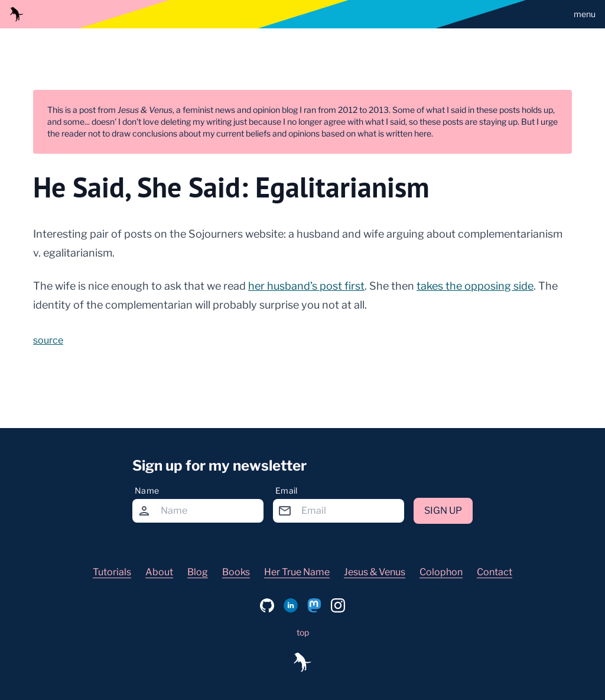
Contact (495, 572)
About (159, 572)
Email (287, 490)
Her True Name (297, 572)
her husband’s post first (306, 286)
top (303, 632)
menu (585, 14)
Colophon (441, 572)
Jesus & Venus (375, 572)
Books (236, 572)
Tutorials (112, 572)
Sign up (443, 511)
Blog (198, 572)
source (48, 340)
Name (147, 490)
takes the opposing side (475, 286)
